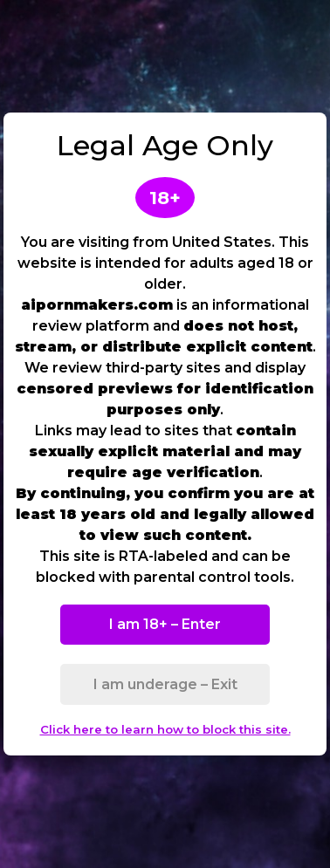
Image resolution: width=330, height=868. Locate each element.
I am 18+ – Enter (165, 624)
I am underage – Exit (165, 684)
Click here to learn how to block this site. (165, 729)
